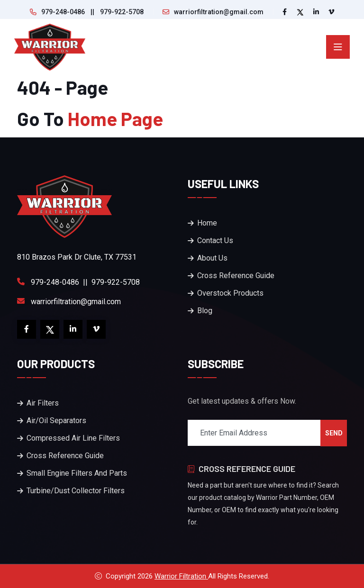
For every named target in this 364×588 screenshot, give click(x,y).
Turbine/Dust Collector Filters (76, 491)
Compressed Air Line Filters (73, 438)
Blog (205, 311)
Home (207, 223)
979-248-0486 (63, 12)
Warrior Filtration (181, 576)
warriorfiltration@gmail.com (219, 12)
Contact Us (215, 240)
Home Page (115, 118)
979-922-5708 (122, 12)
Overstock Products (230, 293)
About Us (212, 258)
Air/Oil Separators (56, 421)
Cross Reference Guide (236, 276)
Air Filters (43, 403)
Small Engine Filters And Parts (77, 473)
